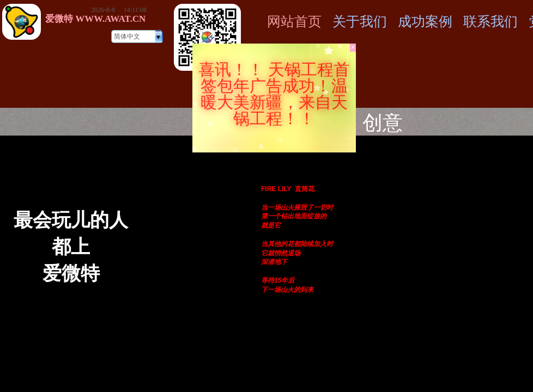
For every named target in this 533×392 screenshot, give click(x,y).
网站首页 (294, 22)
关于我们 (360, 22)
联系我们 (490, 22)
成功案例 (425, 22)
